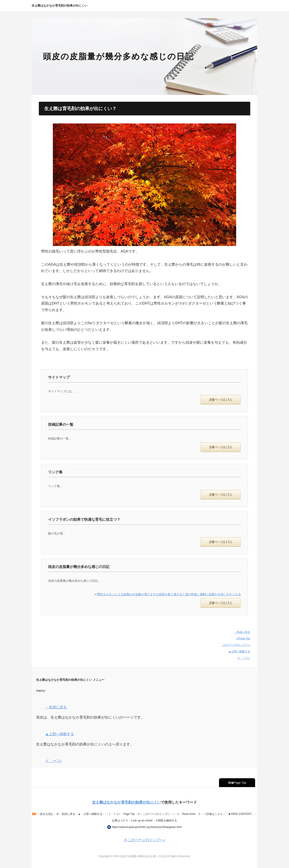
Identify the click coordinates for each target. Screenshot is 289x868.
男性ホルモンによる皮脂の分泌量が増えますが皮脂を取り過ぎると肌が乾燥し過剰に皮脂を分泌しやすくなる (169, 594)
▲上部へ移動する (239, 651)
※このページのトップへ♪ (144, 840)
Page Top (240, 783)
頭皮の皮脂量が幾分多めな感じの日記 (118, 56)
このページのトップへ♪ (236, 645)
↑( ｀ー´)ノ (244, 658)
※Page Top (243, 639)
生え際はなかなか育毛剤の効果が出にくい (126, 802)
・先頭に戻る (242, 632)
